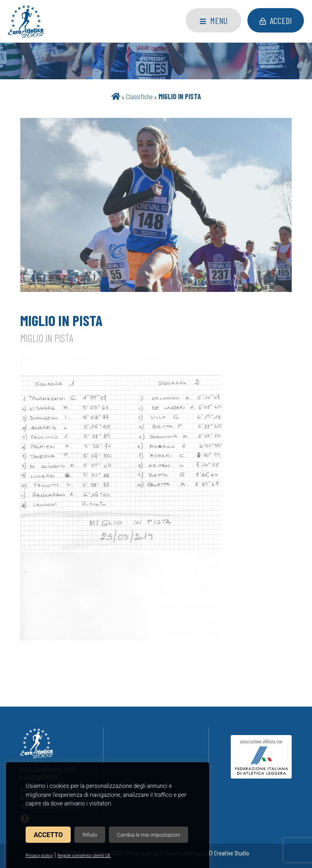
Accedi (276, 20)
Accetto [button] (48, 835)
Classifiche (139, 96)
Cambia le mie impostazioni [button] (148, 835)
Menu (214, 20)
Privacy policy (39, 856)
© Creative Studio (228, 853)
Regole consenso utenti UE (84, 856)
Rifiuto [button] (90, 835)
